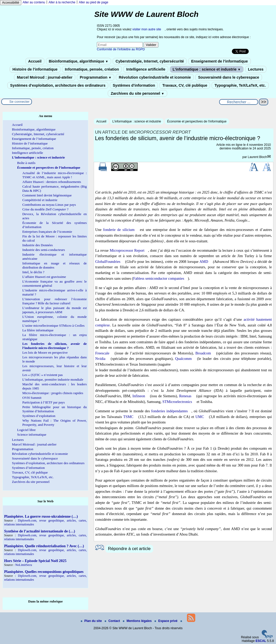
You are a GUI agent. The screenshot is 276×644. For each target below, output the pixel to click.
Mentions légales (138, 621)
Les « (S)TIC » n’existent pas (43, 375)
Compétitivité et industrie (40, 200)
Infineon (139, 396)
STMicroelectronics (177, 402)
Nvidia (100, 359)
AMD (204, 262)
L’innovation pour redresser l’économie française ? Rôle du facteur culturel (55, 301)
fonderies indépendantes (169, 411)
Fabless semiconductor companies (159, 278)
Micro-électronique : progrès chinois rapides (53, 393)
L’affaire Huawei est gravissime (44, 277)
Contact (113, 621)
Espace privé (166, 621)
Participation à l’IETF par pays (43, 402)
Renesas (185, 396)
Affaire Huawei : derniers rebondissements (52, 182)
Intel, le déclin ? (33, 272)
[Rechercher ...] (239, 102)
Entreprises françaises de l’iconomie (47, 232)
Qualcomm (184, 359)
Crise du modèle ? (45, 209)
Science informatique (32, 434)
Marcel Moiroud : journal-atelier (45, 77)
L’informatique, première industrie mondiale (53, 379)
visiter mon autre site (147, 29)
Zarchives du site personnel (137, 93)
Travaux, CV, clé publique (185, 85)
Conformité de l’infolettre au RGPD (121, 49)
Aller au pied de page (93, 2)
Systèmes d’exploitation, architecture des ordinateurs (58, 85)
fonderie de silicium (119, 230)
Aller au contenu (34, 2)
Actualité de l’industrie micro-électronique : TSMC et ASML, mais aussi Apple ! (55, 175)
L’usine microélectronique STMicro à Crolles (53, 326)
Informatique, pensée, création (92, 69)
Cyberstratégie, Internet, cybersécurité (150, 61)
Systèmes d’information (134, 85)
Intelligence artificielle (146, 69)
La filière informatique (38, 330)
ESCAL (261, 641)
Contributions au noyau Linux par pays (49, 205)
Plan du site (92, 621)
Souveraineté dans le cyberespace (229, 77)
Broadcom (203, 353)
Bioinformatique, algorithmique (79, 61)
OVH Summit (32, 398)
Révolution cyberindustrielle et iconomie (155, 77)
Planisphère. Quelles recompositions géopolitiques (44, 572)
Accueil (35, 61)
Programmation (96, 77)
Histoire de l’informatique (35, 69)
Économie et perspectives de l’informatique (197, 121)
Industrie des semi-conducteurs (44, 250)
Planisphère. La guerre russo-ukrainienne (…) (41, 516)
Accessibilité (11, 3)
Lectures (256, 69)
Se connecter (19, 102)
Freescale (102, 353)
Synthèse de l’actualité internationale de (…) (40, 531)
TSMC (128, 417)
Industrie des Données (38, 245)
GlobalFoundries (108, 262)
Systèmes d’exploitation (39, 416)
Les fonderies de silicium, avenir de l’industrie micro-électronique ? (55, 346)
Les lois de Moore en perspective (45, 352)
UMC (200, 417)
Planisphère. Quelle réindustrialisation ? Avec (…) (44, 546)
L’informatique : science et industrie (207, 69)
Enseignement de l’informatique (219, 61)
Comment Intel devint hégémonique (47, 195)
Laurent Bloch (257, 157)
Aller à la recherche (62, 2)
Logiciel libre (26, 430)
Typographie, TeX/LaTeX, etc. (240, 85)
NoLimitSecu (24, 565)
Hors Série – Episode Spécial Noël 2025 (35, 561)
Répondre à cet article (129, 549)
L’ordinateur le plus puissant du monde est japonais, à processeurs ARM (55, 310)
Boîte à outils (26, 163)
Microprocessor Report (127, 250)
